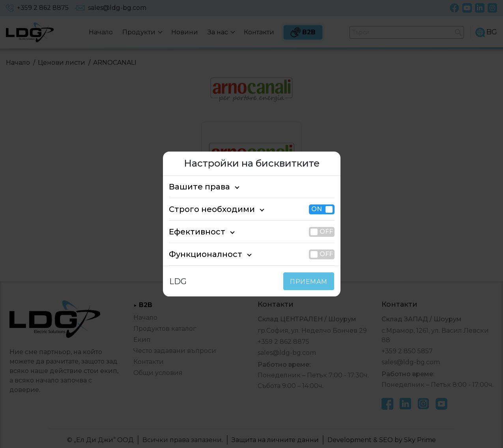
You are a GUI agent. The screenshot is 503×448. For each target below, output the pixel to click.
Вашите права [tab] (195, 187)
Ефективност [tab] (193, 232)
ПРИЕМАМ (310, 282)
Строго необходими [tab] (205, 209)
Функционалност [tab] (199, 254)
